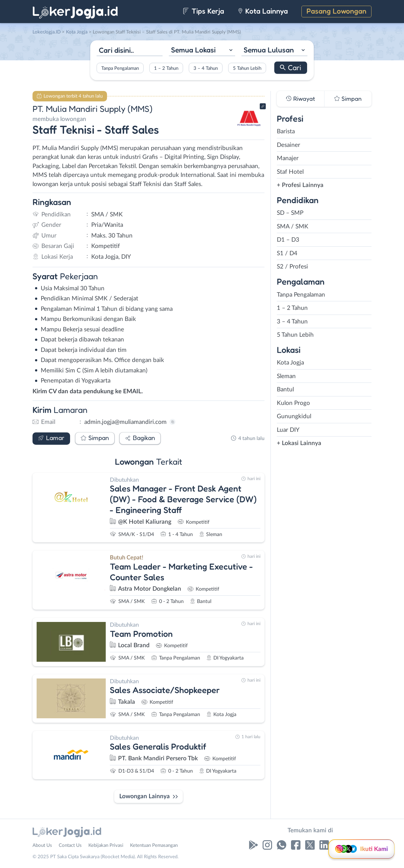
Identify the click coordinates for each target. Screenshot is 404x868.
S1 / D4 (287, 253)
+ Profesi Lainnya (300, 185)
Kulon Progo (293, 403)
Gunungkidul (294, 416)
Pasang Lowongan (336, 11)
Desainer (288, 145)
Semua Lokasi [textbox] (193, 50)
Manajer (288, 158)
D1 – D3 (288, 240)
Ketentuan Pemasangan (154, 845)
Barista (286, 132)
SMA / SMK (293, 227)
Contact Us (70, 845)
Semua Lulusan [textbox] (269, 50)
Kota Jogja (290, 363)
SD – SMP (290, 213)
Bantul (285, 390)
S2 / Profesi (292, 267)
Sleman (286, 376)
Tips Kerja (203, 11)
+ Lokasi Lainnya (299, 443)
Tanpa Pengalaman (120, 68)
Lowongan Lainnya (145, 796)
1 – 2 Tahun (166, 68)
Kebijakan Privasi (106, 845)
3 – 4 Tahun (206, 68)
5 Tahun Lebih (247, 68)
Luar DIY (288, 430)
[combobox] (202, 51)
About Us (42, 845)
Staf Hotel (290, 172)
